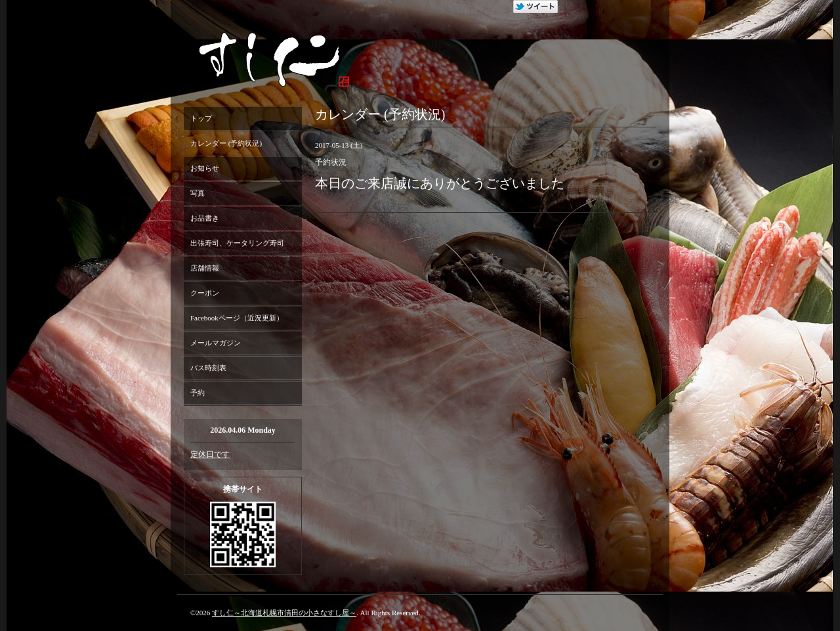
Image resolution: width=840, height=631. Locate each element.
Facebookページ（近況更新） (237, 318)
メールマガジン (216, 343)
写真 (198, 193)
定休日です (210, 454)
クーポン (205, 293)
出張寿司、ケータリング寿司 (237, 243)
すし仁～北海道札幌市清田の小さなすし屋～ (284, 613)
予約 (198, 393)
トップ (201, 118)
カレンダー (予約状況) (226, 143)
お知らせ (205, 168)
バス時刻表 (208, 368)
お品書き (205, 218)
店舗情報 (205, 268)
